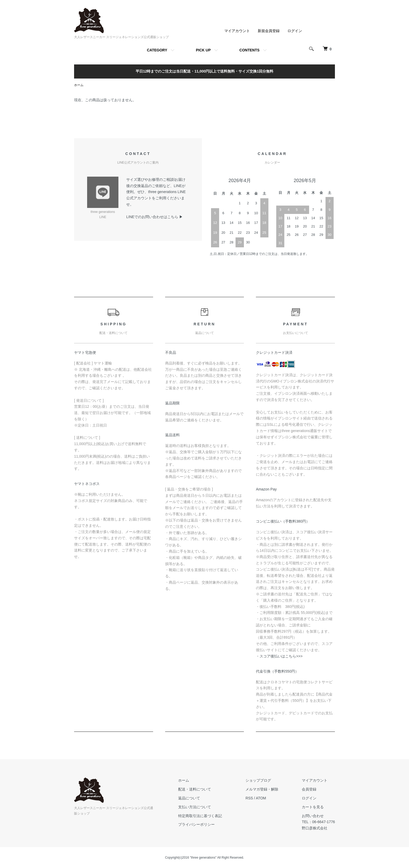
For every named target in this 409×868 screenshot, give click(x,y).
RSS (249, 798)
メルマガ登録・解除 (262, 789)
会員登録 (309, 789)
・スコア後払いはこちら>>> (279, 656)
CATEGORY (157, 50)
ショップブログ (258, 780)
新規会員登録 (269, 31)
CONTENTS (249, 50)
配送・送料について (195, 789)
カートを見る (313, 807)
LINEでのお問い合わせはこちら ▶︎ (155, 217)
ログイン (295, 31)
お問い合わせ (313, 816)
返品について (189, 798)
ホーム (79, 85)
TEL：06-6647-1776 (318, 822)
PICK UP (203, 50)
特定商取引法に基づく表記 (200, 816)
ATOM (261, 798)
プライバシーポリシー (196, 824)
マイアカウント (237, 31)
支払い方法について (195, 807)
